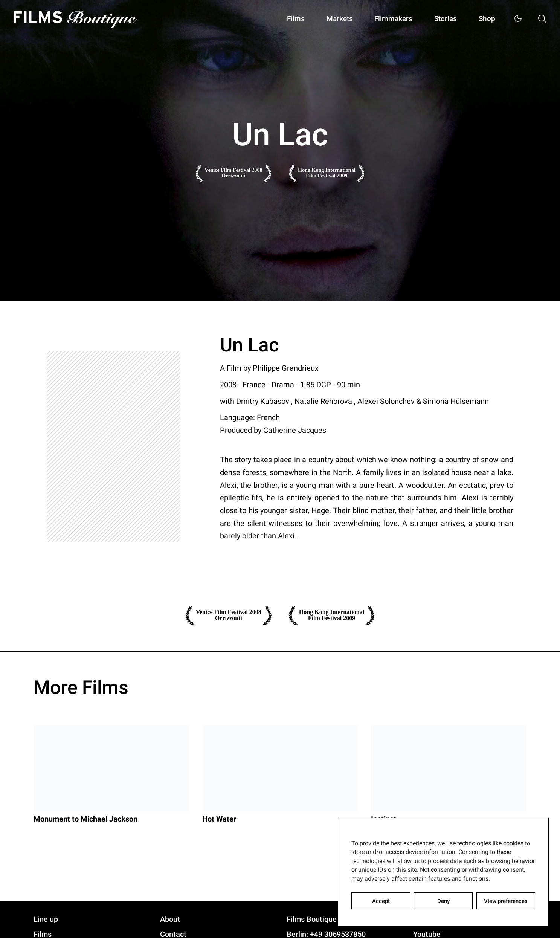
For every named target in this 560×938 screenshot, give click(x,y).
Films (284, 19)
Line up (46, 920)
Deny (443, 901)
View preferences (506, 901)
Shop (485, 19)
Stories (441, 19)
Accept (381, 901)
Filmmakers (387, 19)
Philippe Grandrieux (286, 368)
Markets (330, 19)
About (170, 920)
